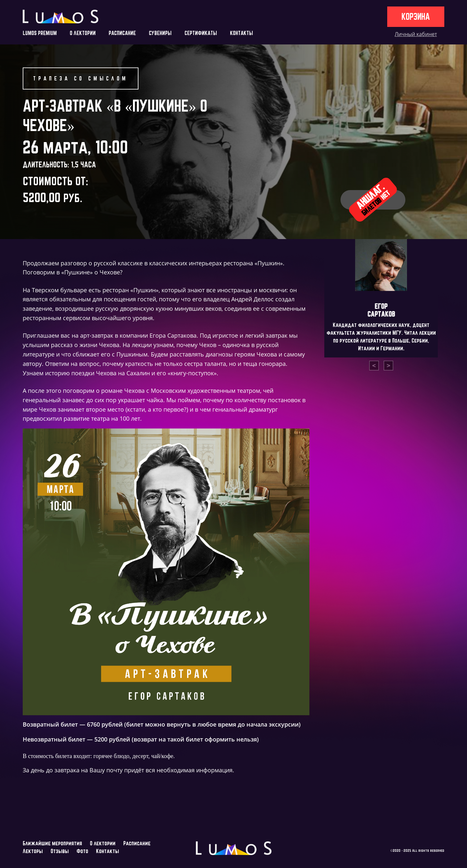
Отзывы (60, 851)
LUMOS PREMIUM (40, 33)
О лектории (103, 843)
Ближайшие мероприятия (52, 843)
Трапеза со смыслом (81, 78)
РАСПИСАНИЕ (122, 33)
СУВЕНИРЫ (160, 33)
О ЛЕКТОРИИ (83, 33)
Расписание (137, 843)
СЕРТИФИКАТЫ (201, 33)
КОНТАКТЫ (241, 33)
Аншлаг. (373, 199)
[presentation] (374, 366)
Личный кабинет (416, 34)
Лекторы (33, 851)
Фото (82, 851)
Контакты (108, 851)
